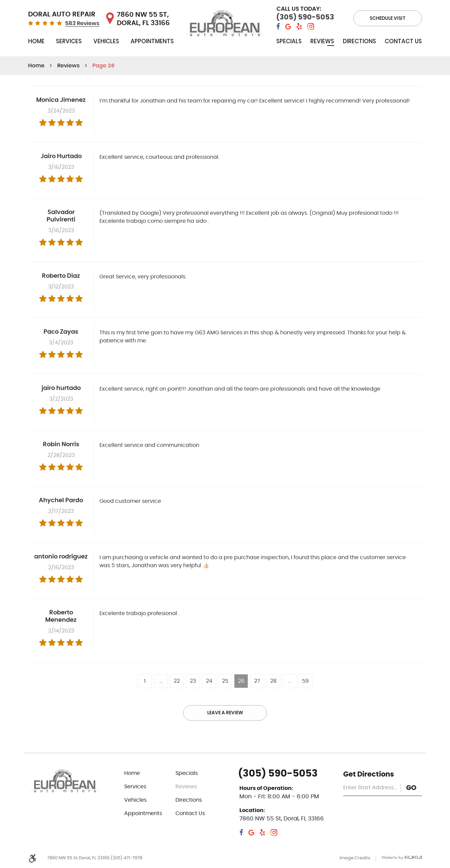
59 (305, 681)
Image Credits (355, 858)
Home (36, 41)
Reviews (322, 41)
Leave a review (225, 713)
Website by (402, 858)
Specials (289, 41)
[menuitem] (36, 43)
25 (225, 681)
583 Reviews (82, 23)
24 (209, 681)
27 (257, 681)
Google (288, 27)
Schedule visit (388, 18)
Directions (359, 41)
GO (411, 788)
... (161, 681)
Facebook (278, 27)
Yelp (299, 27)
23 (193, 681)
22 (177, 681)
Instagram (311, 27)
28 (273, 681)
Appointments (152, 41)
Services (69, 41)
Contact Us (403, 41)
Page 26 (103, 65)
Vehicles (106, 41)
